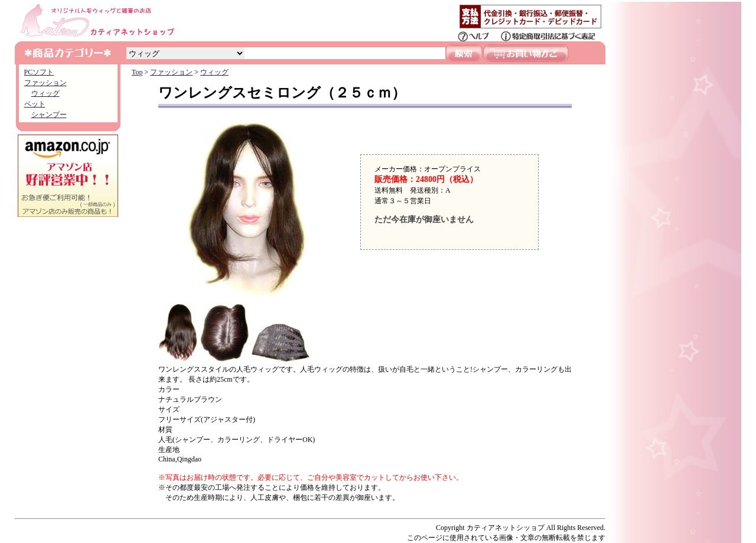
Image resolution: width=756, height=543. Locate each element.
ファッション (45, 83)
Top (137, 72)
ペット (35, 104)
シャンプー (49, 115)
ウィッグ (45, 93)
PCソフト (39, 72)
